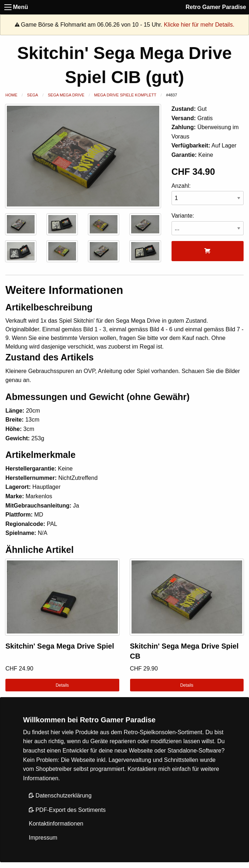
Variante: (208, 224)
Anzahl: (208, 194)
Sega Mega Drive (66, 95)
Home (11, 95)
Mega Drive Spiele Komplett (125, 95)
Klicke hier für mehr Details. (199, 25)
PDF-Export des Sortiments (67, 810)
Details (62, 685)
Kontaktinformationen (56, 824)
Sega (33, 95)
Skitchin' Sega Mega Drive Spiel (60, 646)
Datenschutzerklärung (60, 796)
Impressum (43, 838)
